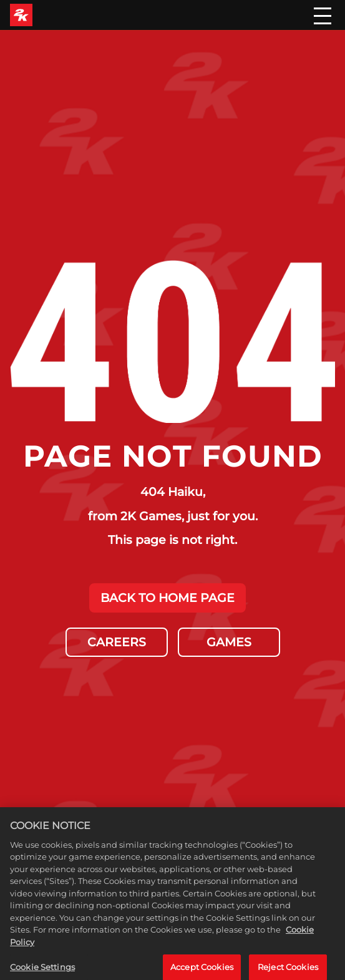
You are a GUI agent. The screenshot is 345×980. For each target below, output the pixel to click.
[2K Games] (21, 15)
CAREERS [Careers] (117, 642)
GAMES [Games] (229, 642)
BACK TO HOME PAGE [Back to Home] (168, 598)
